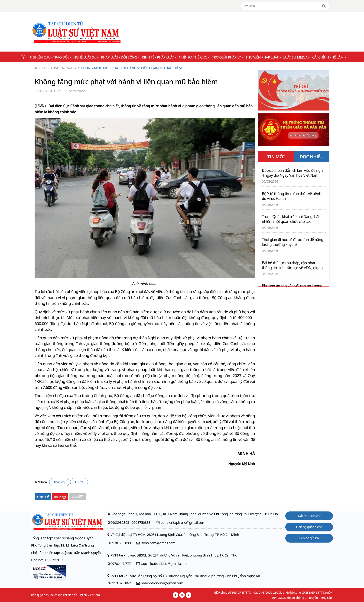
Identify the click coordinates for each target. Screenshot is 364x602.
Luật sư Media (297, 57)
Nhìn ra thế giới (194, 57)
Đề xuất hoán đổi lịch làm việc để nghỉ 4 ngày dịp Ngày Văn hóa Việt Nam (293, 173)
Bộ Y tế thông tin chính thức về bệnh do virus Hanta (291, 196)
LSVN (79, 482)
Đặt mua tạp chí (309, 516)
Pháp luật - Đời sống (120, 57)
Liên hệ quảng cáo (309, 527)
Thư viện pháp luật (263, 57)
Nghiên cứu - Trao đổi (51, 57)
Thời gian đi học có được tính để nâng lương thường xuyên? (292, 242)
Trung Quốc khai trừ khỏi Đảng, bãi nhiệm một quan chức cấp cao (291, 219)
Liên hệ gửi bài (309, 538)
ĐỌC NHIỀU (312, 157)
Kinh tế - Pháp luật (159, 57)
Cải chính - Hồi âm (329, 57)
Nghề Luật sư (86, 57)
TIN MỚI (276, 157)
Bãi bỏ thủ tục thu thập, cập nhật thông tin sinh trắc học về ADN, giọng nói (292, 265)
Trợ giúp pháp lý (228, 57)
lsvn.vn (59, 482)
